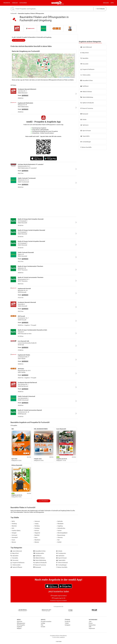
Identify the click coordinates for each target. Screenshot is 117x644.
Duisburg (36, 528)
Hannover (37, 521)
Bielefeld (36, 535)
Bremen (13, 542)
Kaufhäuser (85, 86)
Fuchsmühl (14, 13)
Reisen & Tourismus (87, 108)
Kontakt (43, 627)
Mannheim (37, 540)
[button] (73, 56)
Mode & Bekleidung (87, 97)
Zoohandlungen (86, 142)
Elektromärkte (85, 75)
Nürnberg (37, 526)
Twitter (67, 623)
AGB (90, 627)
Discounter (84, 64)
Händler (15, 3)
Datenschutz (92, 625)
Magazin (106, 3)
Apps (112, 3)
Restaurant (84, 114)
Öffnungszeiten (21, 623)
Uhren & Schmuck (62, 563)
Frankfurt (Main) (15, 531)
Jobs (90, 622)
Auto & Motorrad (86, 47)
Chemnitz (59, 537)
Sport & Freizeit (86, 131)
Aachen (59, 531)
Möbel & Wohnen (86, 92)
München (14, 526)
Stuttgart (13, 533)
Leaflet (60, 77)
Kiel (58, 540)
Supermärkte (85, 136)
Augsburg (59, 526)
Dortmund (14, 535)
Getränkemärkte (39, 553)
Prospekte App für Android (59, 596)
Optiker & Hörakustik (87, 103)
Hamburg (14, 524)
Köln (12, 528)
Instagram (68, 625)
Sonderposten (61, 553)
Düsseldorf (14, 537)
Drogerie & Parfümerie (87, 69)
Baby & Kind (84, 53)
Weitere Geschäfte (86, 147)
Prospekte (7, 3)
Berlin (63, 4)
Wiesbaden (60, 524)
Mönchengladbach (62, 533)
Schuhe (83, 120)
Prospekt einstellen (46, 622)
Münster (36, 542)
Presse (91, 623)
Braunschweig (61, 535)
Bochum (36, 531)
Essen (13, 540)
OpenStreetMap (66, 77)
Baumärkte (84, 58)
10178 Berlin (100, 9)
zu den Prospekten (19, 40)
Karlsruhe (59, 521)
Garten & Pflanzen (16, 567)
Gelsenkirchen (61, 528)
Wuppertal (37, 533)
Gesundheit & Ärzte (87, 81)
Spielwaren (84, 125)
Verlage (43, 623)
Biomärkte (14, 558)
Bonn (35, 537)
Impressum (92, 628)
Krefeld (59, 542)
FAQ (42, 625)
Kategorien (23, 3)
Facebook (68, 622)
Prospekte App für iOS (58, 598)
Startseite (20, 622)
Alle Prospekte (43, 501)
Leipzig (36, 524)
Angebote (19, 627)
